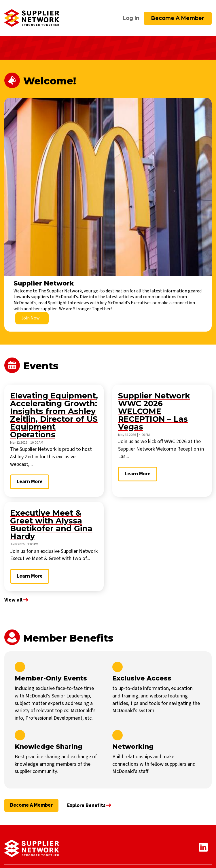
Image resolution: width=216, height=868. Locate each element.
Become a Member (178, 18)
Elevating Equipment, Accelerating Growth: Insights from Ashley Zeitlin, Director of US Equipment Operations (54, 415)
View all (13, 600)
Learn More (30, 482)
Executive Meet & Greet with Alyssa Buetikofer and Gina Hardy (51, 525)
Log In (131, 18)
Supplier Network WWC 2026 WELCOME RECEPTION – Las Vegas (154, 411)
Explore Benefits (86, 805)
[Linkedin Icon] (205, 850)
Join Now (31, 318)
